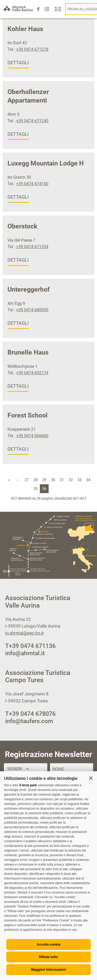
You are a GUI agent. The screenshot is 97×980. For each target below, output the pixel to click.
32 (71, 480)
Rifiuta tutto (48, 957)
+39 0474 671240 (32, 121)
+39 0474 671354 (32, 247)
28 (35, 480)
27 (27, 480)
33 (79, 480)
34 (88, 480)
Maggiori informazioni (48, 970)
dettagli (18, 63)
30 (53, 480)
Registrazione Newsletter (48, 754)
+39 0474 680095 (32, 310)
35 (35, 489)
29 (44, 480)
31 (62, 480)
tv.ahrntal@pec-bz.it (24, 633)
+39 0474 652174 (32, 373)
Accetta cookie (49, 944)
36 (44, 489)
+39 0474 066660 (32, 436)
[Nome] (71, 769)
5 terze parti (28, 785)
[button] (91, 778)
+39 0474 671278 (32, 49)
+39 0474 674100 (32, 184)
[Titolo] (18, 769)
